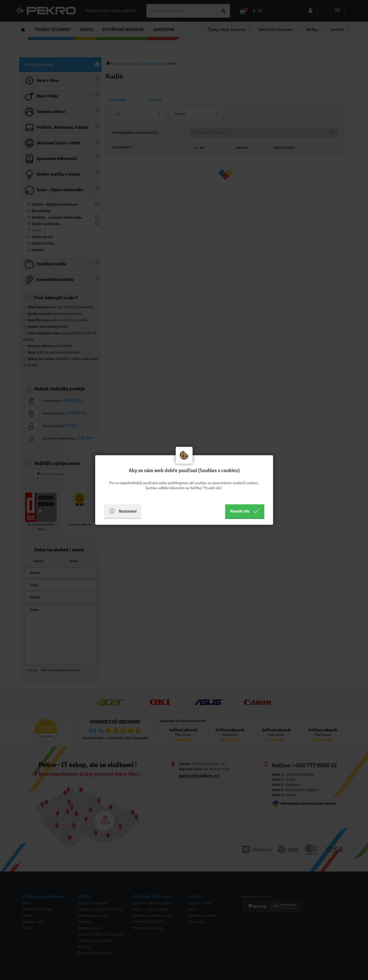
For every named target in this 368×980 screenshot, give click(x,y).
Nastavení (123, 511)
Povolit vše (245, 511)
